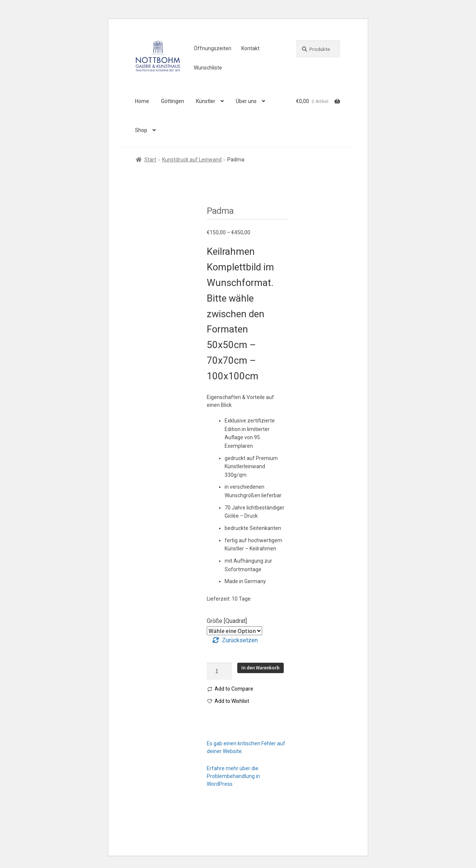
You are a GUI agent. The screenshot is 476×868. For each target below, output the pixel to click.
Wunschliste (208, 68)
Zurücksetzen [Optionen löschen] (240, 640)
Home (142, 101)
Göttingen (173, 101)
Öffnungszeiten (213, 48)
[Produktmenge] (219, 671)
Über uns (246, 101)
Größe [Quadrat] (227, 621)
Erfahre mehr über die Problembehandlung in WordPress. (233, 776)
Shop (141, 130)
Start (150, 160)
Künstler (206, 101)
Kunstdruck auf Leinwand (192, 160)
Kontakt (250, 48)
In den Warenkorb (260, 668)
